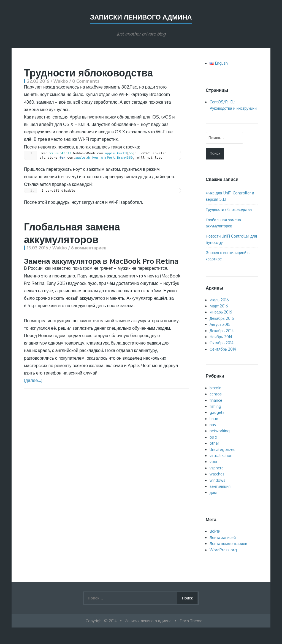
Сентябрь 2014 (223, 349)
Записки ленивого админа (141, 17)
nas (213, 425)
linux (214, 419)
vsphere (217, 468)
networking (220, 431)
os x (213, 437)
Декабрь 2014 (222, 331)
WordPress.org (223, 550)
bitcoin (215, 388)
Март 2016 (219, 306)
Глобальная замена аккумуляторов (72, 233)
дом (213, 492)
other (214, 443)
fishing (215, 406)
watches (217, 474)
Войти (215, 531)
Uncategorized (223, 449)
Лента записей (223, 537)
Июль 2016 (219, 300)
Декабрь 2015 (222, 318)
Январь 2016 (221, 312)
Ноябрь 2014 (221, 337)
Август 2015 (220, 324)
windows (217, 480)
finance (216, 400)
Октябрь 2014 (222, 343)
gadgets (217, 412)
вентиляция (220, 486)
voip (213, 462)
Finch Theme (191, 621)
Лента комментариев (228, 543)
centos (216, 394)
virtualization (221, 456)
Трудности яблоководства (88, 72)
